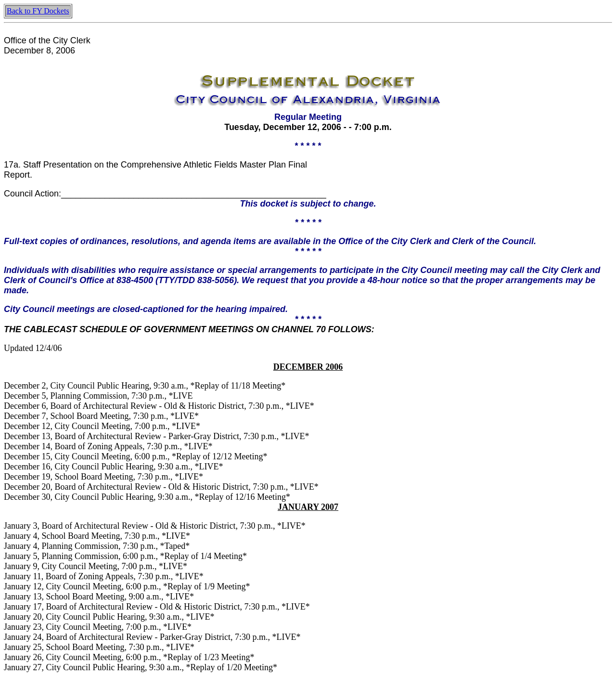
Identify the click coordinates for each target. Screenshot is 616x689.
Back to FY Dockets (38, 11)
